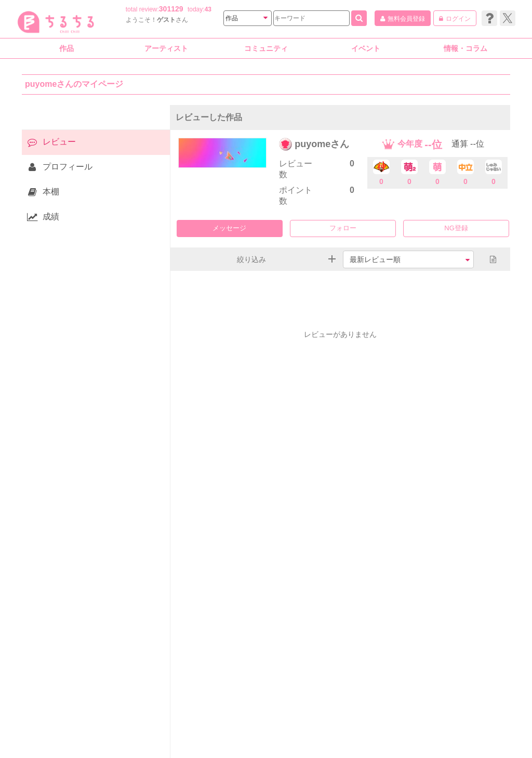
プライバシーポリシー (291, 733)
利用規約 (152, 733)
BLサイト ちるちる (311, 745)
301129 (171, 9)
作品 (66, 48)
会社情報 (78, 733)
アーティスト (166, 48)
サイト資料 (115, 733)
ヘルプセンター (230, 733)
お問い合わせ (350, 733)
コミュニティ (266, 48)
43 (208, 9)
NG (449, 228)
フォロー (343, 228)
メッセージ (229, 228)
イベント (366, 48)
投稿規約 (186, 733)
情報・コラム (465, 48)
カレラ (459, 733)
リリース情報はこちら (409, 733)
